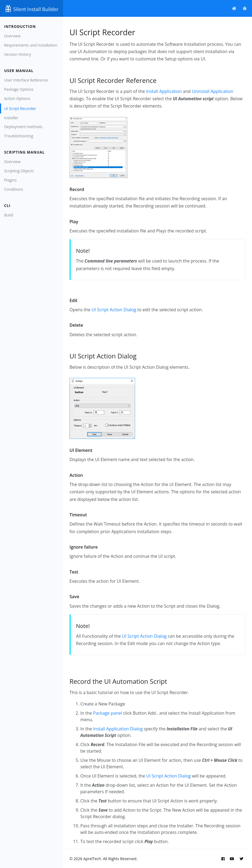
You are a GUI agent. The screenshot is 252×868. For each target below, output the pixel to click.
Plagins (10, 180)
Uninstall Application (212, 91)
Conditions (14, 189)
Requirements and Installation (31, 45)
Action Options (17, 98)
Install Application (164, 91)
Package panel (108, 713)
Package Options (19, 89)
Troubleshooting (19, 136)
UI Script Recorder (20, 108)
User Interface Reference (26, 80)
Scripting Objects (19, 171)
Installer (11, 118)
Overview (12, 36)
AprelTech (92, 859)
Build (9, 215)
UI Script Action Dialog (114, 310)
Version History (17, 54)
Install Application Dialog (118, 729)
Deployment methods (23, 127)
